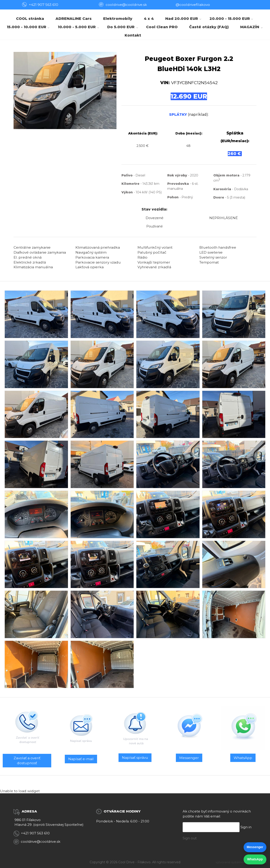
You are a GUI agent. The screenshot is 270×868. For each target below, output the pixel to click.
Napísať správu (135, 758)
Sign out (190, 838)
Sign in (246, 827)
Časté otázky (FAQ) (209, 27)
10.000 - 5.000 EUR (77, 27)
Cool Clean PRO (162, 27)
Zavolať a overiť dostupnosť (27, 760)
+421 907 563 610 (44, 5)
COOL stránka (30, 19)
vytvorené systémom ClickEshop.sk (241, 862)
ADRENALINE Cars (74, 19)
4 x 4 (149, 19)
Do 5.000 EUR (121, 27)
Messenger (189, 758)
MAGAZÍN (250, 27)
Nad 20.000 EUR (182, 19)
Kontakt (133, 35)
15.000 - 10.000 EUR (27, 27)
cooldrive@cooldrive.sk (41, 841)
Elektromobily (118, 19)
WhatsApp (243, 758)
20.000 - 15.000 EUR (230, 19)
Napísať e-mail (81, 759)
